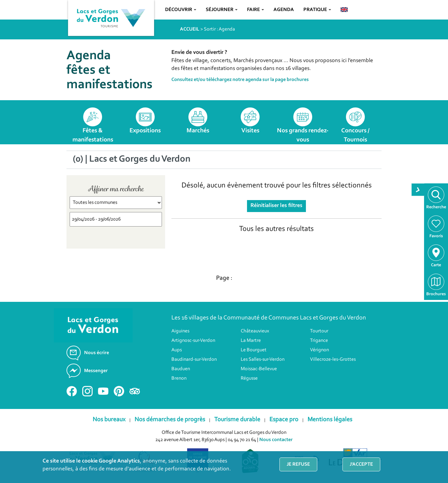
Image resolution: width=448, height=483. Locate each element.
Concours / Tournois (355, 135)
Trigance (319, 341)
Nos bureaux (109, 420)
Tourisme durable (237, 420)
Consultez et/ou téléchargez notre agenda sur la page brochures (240, 80)
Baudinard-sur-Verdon (194, 359)
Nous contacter (276, 440)
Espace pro (284, 420)
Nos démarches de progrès (170, 420)
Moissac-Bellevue (259, 369)
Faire (256, 10)
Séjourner (222, 10)
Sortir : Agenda (219, 29)
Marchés (198, 131)
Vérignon (319, 350)
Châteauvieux (255, 331)
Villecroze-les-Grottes (333, 359)
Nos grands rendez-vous (303, 135)
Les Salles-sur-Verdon (263, 359)
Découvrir (181, 10)
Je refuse (298, 464)
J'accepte (361, 464)
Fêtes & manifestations (93, 135)
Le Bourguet (254, 350)
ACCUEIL (190, 29)
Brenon (179, 378)
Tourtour (319, 331)
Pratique (317, 10)
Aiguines (180, 331)
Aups (177, 350)
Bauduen (181, 369)
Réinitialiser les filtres (276, 206)
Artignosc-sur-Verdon (193, 341)
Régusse (249, 378)
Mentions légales (330, 420)
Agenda (284, 10)
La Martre (251, 341)
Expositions (145, 131)
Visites (250, 131)
